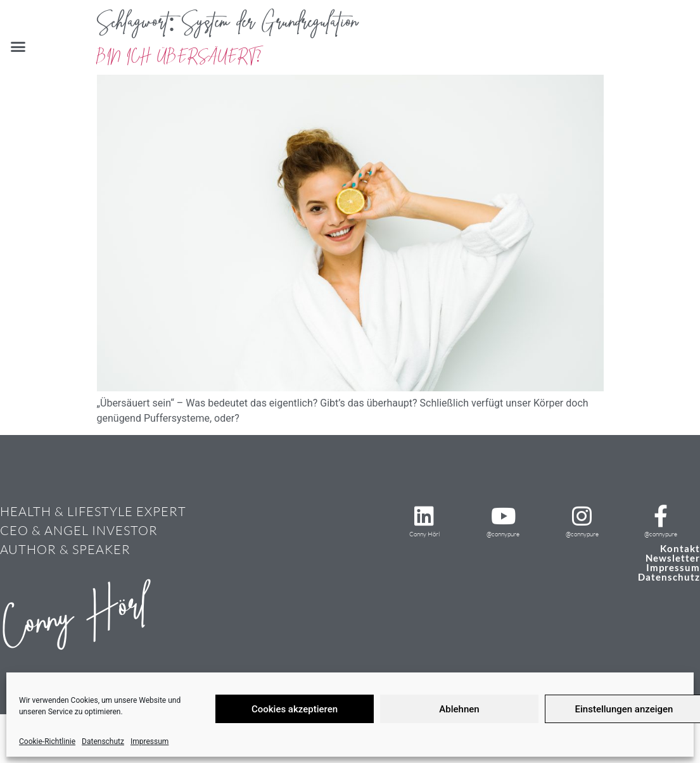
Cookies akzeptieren (295, 709)
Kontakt (680, 548)
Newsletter (673, 558)
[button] (18, 47)
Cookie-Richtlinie (47, 741)
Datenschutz (103, 741)
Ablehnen (459, 709)
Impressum (150, 741)
